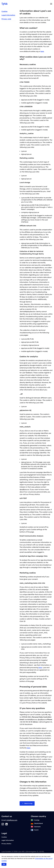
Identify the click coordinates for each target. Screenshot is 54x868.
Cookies (4, 11)
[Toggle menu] (51, 4)
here (42, 51)
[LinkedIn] (6, 824)
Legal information (8, 15)
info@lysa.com (12, 820)
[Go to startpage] (5, 4)
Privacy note (6, 19)
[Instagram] (3, 824)
